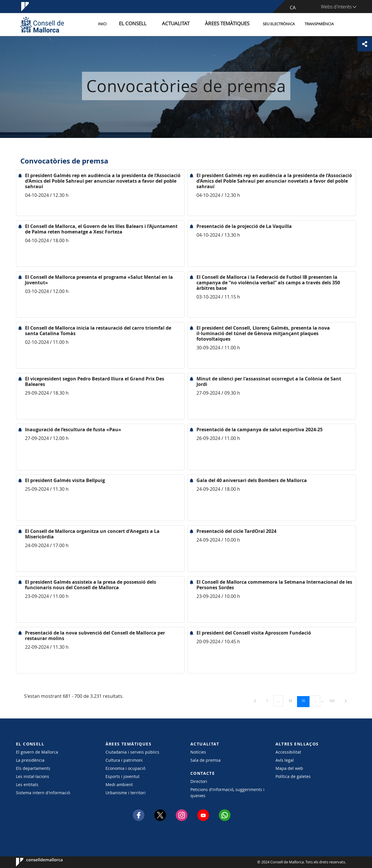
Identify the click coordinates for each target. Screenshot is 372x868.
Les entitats (27, 785)
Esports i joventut (122, 776)
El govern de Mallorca (37, 752)
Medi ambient (119, 785)
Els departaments (33, 768)
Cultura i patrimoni (124, 760)
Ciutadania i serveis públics (132, 752)
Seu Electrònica (279, 24)
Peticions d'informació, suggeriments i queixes (227, 792)
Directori (199, 781)
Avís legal (285, 760)
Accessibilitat (288, 752)
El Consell (153, 24)
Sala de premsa (205, 760)
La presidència (30, 760)
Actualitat (189, 24)
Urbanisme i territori (126, 793)
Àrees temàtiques (231, 24)
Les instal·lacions (33, 776)
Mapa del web (289, 768)
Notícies (198, 752)
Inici (128, 24)
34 (292, 700)
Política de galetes (293, 776)
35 (305, 700)
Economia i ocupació (125, 768)
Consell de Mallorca (34, 862)
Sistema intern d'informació (43, 793)
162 (334, 700)
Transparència (319, 24)
